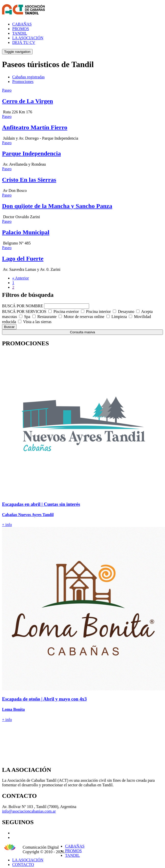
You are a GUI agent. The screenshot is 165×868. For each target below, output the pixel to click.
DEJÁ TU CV (24, 42)
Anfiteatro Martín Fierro (35, 127)
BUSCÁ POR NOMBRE (23, 306)
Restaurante (47, 317)
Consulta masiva (83, 332)
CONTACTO (23, 865)
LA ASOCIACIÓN (28, 38)
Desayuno (126, 311)
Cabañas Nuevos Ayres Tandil (28, 515)
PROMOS (21, 29)
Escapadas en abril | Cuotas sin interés (41, 504)
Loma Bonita (13, 709)
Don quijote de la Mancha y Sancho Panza (57, 206)
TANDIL (20, 33)
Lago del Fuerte (23, 259)
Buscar (9, 327)
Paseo (7, 90)
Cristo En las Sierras (29, 180)
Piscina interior (98, 311)
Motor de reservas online (84, 317)
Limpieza (119, 317)
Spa (27, 317)
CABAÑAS (22, 24)
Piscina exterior (66, 311)
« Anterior (20, 278)
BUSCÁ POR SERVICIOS (24, 311)
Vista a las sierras (37, 322)
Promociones (23, 82)
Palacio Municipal (26, 232)
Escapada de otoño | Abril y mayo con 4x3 (44, 699)
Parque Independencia (31, 153)
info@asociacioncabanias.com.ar (29, 811)
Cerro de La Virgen (28, 101)
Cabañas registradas (29, 77)
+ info (7, 525)
